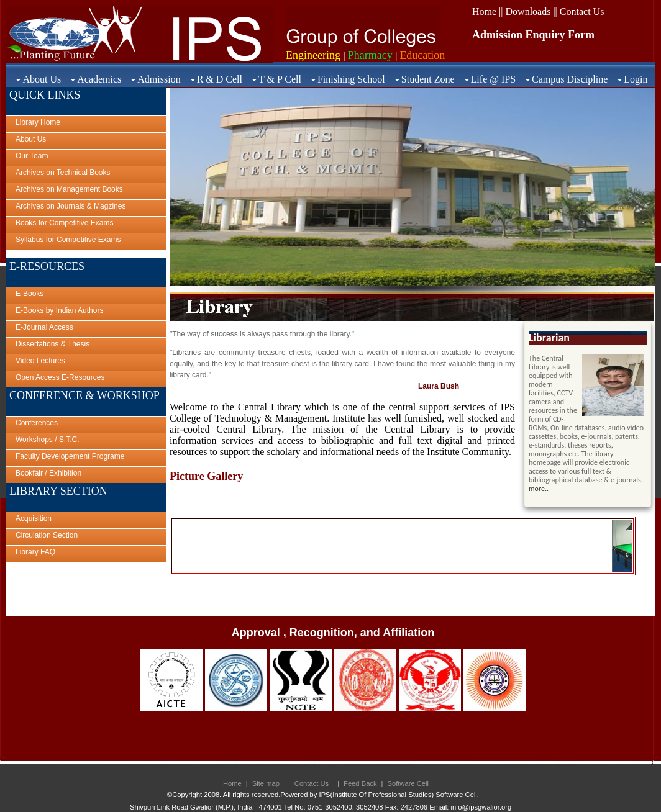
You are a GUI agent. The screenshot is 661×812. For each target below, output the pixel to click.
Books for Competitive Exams (64, 223)
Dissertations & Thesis (52, 344)
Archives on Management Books (69, 189)
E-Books (30, 294)
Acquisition (34, 518)
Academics (99, 79)
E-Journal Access (44, 327)
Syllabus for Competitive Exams (68, 240)
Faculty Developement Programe (70, 456)
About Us (42, 79)
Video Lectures (40, 361)
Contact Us (312, 783)
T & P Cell (280, 79)
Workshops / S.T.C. (47, 440)
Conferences (37, 423)
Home (232, 783)
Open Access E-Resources (60, 377)
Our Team (32, 156)
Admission (159, 79)
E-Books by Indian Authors (59, 310)
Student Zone (428, 79)
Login (636, 79)
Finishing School (351, 79)
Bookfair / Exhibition (48, 473)
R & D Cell (220, 79)
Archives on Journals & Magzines (71, 206)
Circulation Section (47, 535)
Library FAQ (35, 552)
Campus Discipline (570, 79)
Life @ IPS (494, 79)
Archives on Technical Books (63, 173)
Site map (266, 783)
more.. (539, 489)
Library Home (38, 122)
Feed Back (360, 783)
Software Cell (408, 783)
